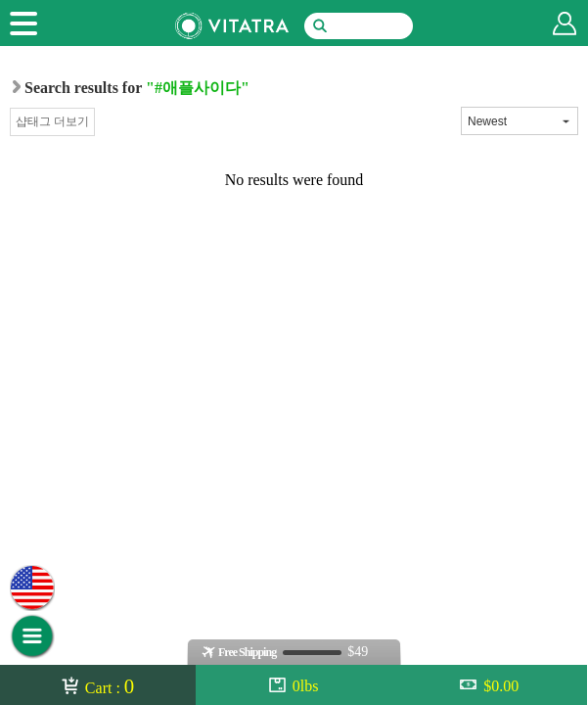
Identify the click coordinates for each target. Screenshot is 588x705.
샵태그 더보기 (52, 121)
